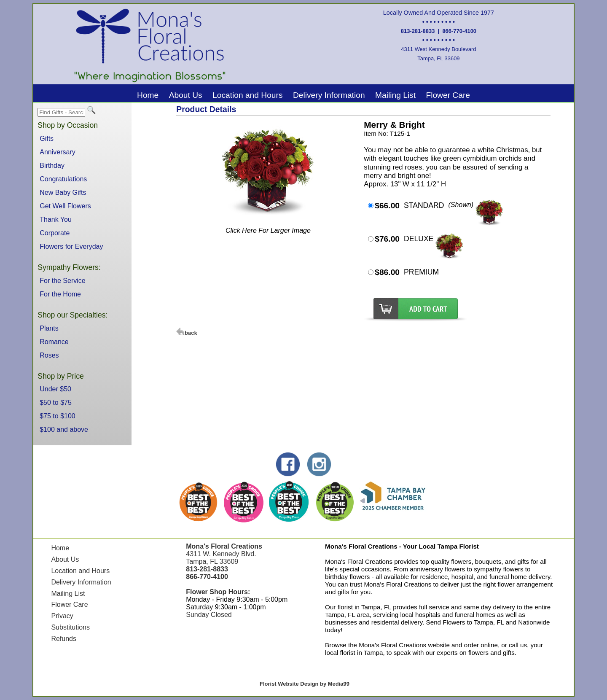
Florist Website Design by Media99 (305, 684)
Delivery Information (329, 95)
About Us (186, 95)
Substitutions (70, 627)
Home (148, 95)
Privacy (62, 616)
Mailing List (395, 95)
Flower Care (448, 95)
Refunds (64, 639)
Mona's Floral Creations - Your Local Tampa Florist (402, 546)
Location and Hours (247, 95)
